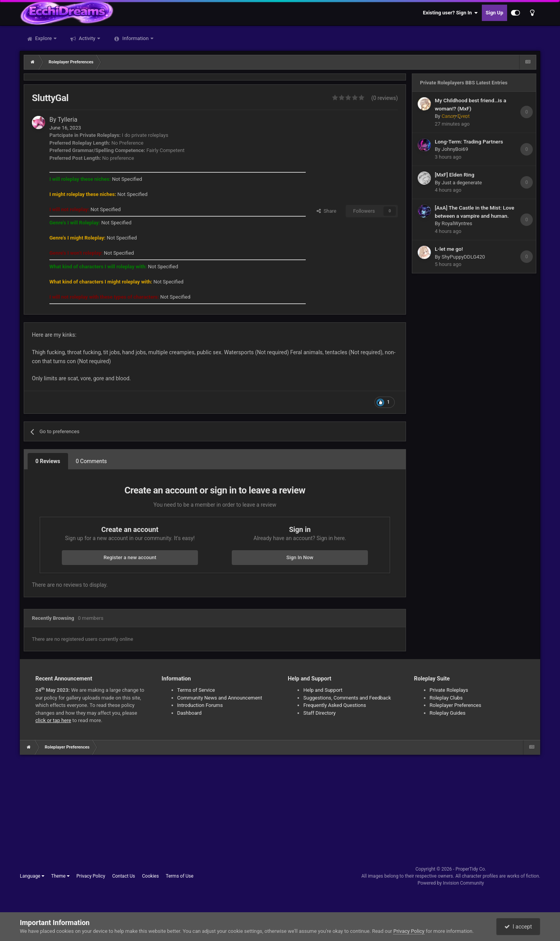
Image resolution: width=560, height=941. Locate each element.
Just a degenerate (462, 183)
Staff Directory (319, 713)
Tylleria (67, 120)
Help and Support (323, 690)
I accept (518, 927)
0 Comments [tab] (91, 461)
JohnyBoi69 (455, 149)
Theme (60, 876)
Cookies (150, 876)
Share (326, 211)
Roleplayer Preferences (456, 705)
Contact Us (123, 876)
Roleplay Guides (448, 713)
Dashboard (190, 713)
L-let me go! (449, 249)
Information (135, 38)
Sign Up (494, 13)
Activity (87, 38)
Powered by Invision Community (451, 883)
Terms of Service (196, 690)
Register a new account (130, 557)
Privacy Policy (91, 876)
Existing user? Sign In (451, 13)
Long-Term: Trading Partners (469, 142)
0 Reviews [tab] (48, 461)
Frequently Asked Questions (335, 705)
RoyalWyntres (457, 223)
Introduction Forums (200, 705)
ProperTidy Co (470, 869)
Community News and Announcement (220, 698)
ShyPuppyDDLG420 (463, 257)
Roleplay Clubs (446, 698)
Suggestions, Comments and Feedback (347, 698)
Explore (43, 38)
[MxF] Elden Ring (455, 175)
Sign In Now (300, 557)
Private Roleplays (449, 690)
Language (32, 876)
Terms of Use (179, 876)
